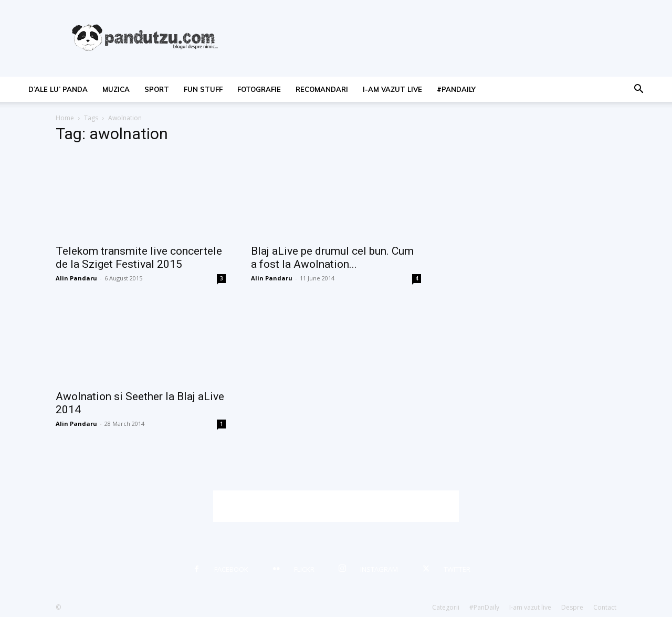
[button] (638, 90)
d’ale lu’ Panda (58, 89)
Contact (605, 607)
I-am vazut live (392, 89)
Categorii (446, 607)
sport (157, 89)
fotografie (259, 89)
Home (65, 118)
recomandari (322, 89)
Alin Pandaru (76, 278)
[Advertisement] (336, 506)
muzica (116, 89)
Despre (572, 607)
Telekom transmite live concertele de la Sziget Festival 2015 (139, 258)
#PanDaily (456, 89)
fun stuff (203, 89)
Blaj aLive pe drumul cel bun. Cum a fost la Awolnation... (332, 258)
